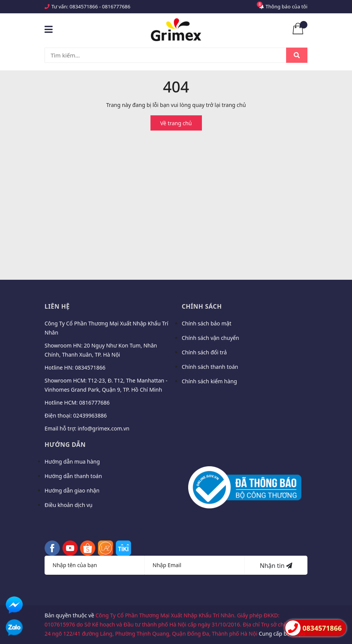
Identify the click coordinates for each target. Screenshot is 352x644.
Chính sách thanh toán (210, 367)
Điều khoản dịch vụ (69, 505)
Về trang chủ (176, 123)
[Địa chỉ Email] (195, 565)
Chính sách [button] (202, 306)
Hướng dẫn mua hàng (72, 461)
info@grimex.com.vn (104, 428)
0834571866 (84, 6)
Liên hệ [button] (57, 306)
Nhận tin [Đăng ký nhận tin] (276, 566)
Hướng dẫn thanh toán (73, 476)
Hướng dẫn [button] (65, 445)
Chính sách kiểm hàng (209, 381)
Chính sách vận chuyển (210, 338)
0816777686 (116, 6)
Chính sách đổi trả (204, 352)
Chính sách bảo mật (206, 323)
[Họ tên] (95, 565)
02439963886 (90, 415)
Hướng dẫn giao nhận (72, 490)
